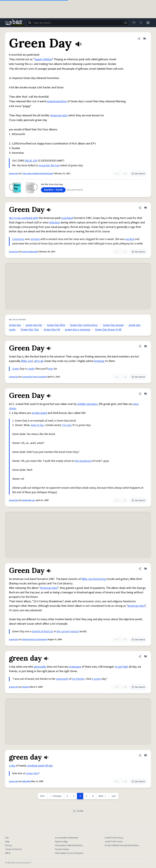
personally (40, 667)
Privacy (9, 845)
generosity (62, 679)
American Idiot (49, 588)
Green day (15, 325)
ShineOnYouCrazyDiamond (35, 639)
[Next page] (103, 796)
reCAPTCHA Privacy (114, 838)
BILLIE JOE (31, 161)
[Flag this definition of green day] (145, 656)
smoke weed (39, 413)
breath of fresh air (43, 631)
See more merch (75, 190)
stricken (35, 239)
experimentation (57, 101)
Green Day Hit (52, 330)
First (42, 796)
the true (55, 165)
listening (99, 361)
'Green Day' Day (30, 330)
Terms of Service (13, 849)
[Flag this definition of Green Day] (144, 39)
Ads (7, 838)
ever (51, 369)
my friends (78, 679)
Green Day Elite (56, 325)
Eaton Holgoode (30, 252)
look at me (37, 425)
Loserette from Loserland (35, 377)
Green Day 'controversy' (84, 325)
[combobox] (78, 23)
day (36, 773)
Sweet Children (43, 59)
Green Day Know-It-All (108, 330)
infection (55, 223)
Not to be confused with (24, 218)
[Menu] (148, 23)
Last (114, 796)
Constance (18, 239)
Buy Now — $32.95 (53, 190)
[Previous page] (56, 796)
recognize (44, 165)
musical (75, 631)
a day (12, 766)
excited (130, 239)
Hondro (26, 687)
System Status (62, 849)
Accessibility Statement (66, 838)
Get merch (138, 174)
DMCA (8, 853)
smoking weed (36, 766)
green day (14, 687)
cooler (31, 369)
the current (63, 631)
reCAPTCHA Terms (114, 842)
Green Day (14, 174)
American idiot (59, 115)
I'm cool (67, 425)
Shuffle (78, 811)
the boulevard (83, 461)
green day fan (34, 325)
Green (16, 369)
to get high (122, 667)
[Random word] (125, 23)
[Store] (134, 23)
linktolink (26, 781)
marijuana (75, 667)
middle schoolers (87, 404)
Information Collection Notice (69, 845)
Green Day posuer (113, 325)
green (30, 773)
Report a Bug (61, 842)
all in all (39, 361)
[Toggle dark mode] (141, 23)
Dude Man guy (29, 500)
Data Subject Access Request (69, 853)
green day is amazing (78, 330)
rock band (67, 218)
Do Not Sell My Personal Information (122, 845)
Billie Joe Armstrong (94, 579)
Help (7, 842)
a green (96, 679)
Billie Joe (27, 361)
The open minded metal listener (38, 174)
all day (49, 766)
